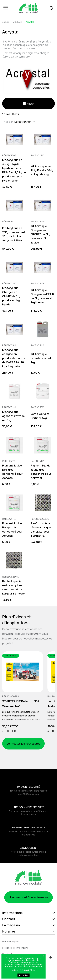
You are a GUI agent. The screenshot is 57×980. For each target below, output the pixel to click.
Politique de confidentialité (15, 948)
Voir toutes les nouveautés (23, 744)
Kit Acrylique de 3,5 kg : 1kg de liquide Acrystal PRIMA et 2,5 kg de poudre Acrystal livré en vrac (14, 170)
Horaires (9, 931)
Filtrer (29, 104)
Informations (12, 913)
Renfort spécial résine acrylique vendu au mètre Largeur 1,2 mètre (13, 587)
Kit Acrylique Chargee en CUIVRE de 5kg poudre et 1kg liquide (11, 296)
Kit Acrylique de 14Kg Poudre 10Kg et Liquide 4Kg (42, 170)
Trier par (8, 122)
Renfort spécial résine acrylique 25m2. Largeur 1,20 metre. (41, 529)
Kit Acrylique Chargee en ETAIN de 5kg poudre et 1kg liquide (42, 296)
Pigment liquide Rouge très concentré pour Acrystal (12, 529)
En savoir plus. (27, 970)
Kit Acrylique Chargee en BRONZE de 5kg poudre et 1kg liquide (40, 234)
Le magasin (11, 925)
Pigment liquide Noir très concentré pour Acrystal (12, 472)
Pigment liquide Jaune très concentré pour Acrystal (41, 472)
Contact (9, 919)
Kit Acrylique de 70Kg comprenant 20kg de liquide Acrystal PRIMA (14, 234)
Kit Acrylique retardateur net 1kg (41, 358)
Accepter (24, 975)
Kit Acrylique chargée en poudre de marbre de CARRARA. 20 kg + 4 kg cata (14, 358)
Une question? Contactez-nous (28, 897)
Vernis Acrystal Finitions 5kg (40, 416)
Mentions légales (11, 942)
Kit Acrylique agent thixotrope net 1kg (13, 416)
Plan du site (8, 954)
